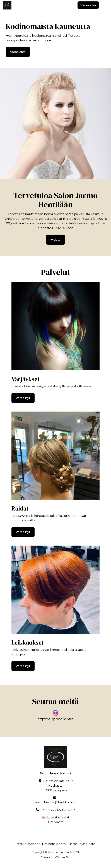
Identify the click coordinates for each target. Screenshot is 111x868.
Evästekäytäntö (54, 844)
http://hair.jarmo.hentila (56, 719)
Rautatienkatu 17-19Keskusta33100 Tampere (58, 786)
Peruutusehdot (28, 844)
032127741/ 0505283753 (58, 810)
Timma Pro (63, 857)
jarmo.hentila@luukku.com (56, 802)
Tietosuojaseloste (82, 844)
